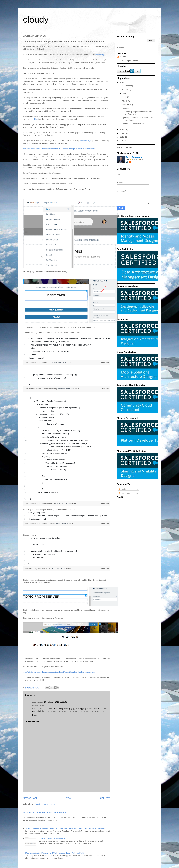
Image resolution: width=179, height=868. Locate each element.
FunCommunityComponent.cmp (38, 362)
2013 (122, 137)
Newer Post (30, 798)
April (124, 97)
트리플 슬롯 (83, 709)
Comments (124, 493)
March (125, 101)
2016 (122, 83)
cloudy (36, 19)
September (127, 86)
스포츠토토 (99, 709)
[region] (67, 348)
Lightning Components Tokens (135, 124)
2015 (122, 130)
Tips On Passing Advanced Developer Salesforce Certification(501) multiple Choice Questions (65, 828)
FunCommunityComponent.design (39, 523)
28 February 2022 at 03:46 (56, 702)
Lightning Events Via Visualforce (51, 838)
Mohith (123, 57)
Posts (122, 489)
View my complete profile (128, 61)
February (126, 105)
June (125, 93)
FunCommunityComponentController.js (41, 389)
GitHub (70, 362)
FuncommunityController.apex (37, 568)
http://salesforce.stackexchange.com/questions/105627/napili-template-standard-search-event (59, 149)
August (125, 90)
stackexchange (86, 141)
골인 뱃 (72, 709)
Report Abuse (124, 147)
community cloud (102, 54)
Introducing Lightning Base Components (45, 813)
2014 (122, 133)
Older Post (104, 798)
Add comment (33, 721)
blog (36, 119)
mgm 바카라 (38, 711)
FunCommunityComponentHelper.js (40, 503)
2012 (122, 141)
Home (67, 798)
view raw (105, 362)
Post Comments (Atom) (45, 804)
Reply (35, 715)
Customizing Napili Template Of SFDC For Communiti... (138, 113)
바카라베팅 (58, 709)
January (126, 108)
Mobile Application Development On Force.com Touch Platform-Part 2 (55, 853)
